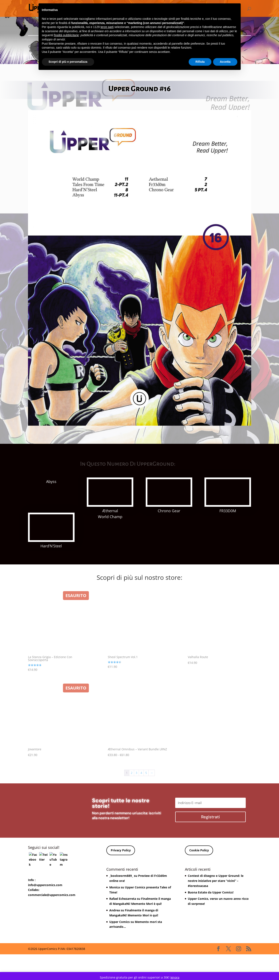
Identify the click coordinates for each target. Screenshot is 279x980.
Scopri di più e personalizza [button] (68, 62)
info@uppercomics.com (45, 919)
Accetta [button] (225, 62)
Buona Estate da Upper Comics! (211, 927)
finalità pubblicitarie (66, 35)
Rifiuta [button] (200, 62)
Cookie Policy (199, 885)
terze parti (107, 27)
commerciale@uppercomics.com (52, 929)
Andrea (115, 945)
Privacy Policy (121, 885)
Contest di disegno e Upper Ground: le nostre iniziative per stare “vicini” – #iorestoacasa (216, 915)
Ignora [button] (175, 977)
